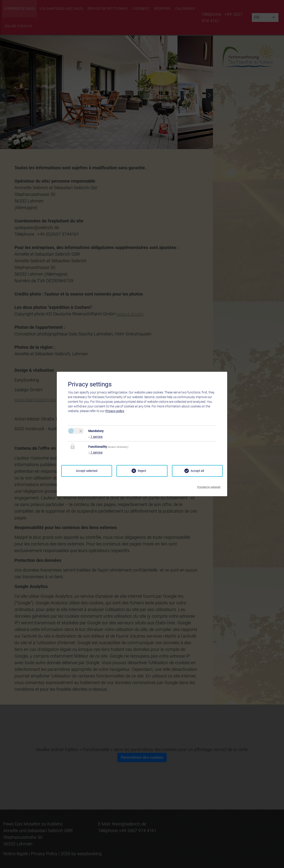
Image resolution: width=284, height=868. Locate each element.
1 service (95, 437)
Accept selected (87, 471)
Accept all (197, 471)
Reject (142, 471)
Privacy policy (115, 411)
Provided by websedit (209, 486)
